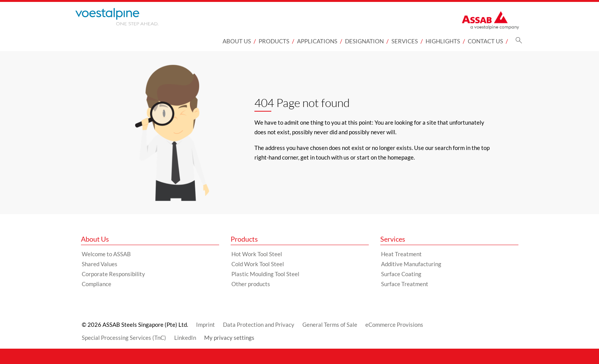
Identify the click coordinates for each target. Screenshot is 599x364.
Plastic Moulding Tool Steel (265, 274)
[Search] (519, 42)
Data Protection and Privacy (259, 324)
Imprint (205, 324)
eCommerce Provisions (394, 324)
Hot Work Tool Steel (257, 254)
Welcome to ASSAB (106, 254)
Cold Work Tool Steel (258, 264)
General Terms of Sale (330, 324)
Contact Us (485, 41)
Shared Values (100, 264)
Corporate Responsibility (113, 274)
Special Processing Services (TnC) (124, 338)
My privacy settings (229, 338)
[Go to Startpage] (127, 17)
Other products (251, 284)
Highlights (443, 41)
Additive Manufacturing (411, 264)
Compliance (97, 284)
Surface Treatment (405, 284)
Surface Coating (401, 274)
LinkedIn (185, 338)
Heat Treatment (401, 254)
